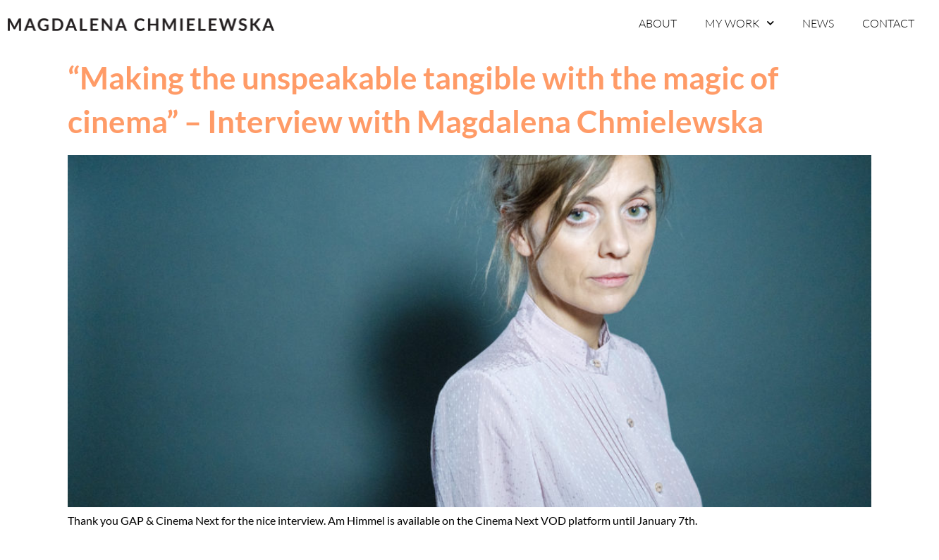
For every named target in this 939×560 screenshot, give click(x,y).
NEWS (818, 23)
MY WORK (739, 23)
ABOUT (658, 23)
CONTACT (888, 23)
